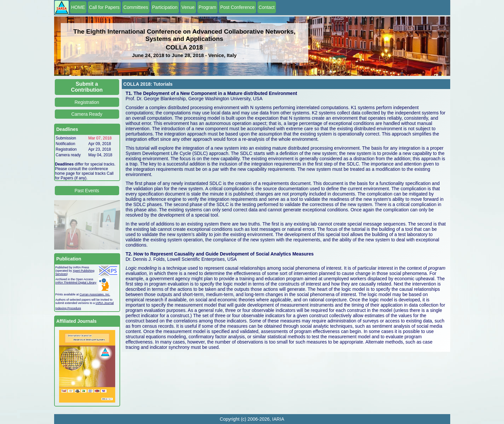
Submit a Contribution (87, 87)
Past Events (87, 191)
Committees (136, 7)
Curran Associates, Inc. (95, 294)
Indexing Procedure (68, 308)
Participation (165, 7)
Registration (87, 102)
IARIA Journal (105, 303)
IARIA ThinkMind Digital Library (76, 283)
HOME (78, 7)
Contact (267, 7)
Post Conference (237, 7)
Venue (188, 7)
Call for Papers (104, 7)
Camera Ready (87, 114)
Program (208, 7)
